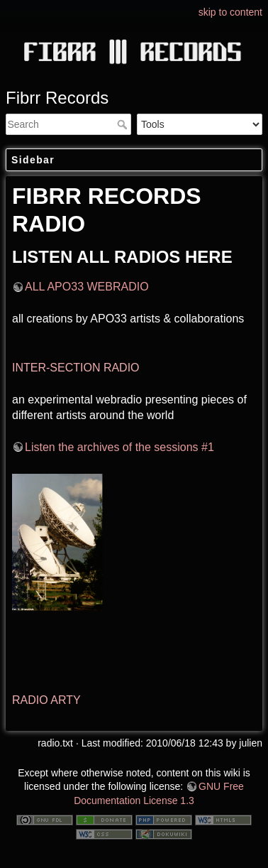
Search (124, 124)
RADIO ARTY (46, 700)
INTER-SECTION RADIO (76, 368)
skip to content (230, 12)
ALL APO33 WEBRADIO (87, 287)
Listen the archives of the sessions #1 (119, 447)
